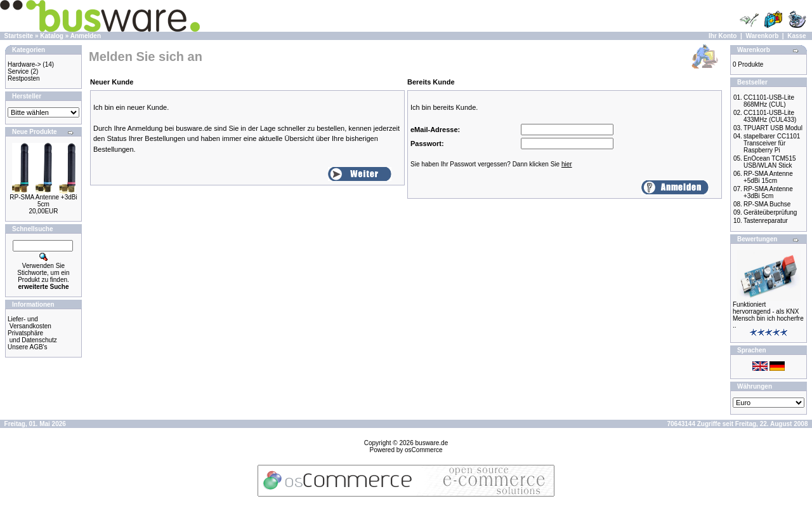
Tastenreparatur (766, 221)
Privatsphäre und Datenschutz (32, 337)
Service (18, 71)
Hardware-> (24, 64)
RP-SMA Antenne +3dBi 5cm (43, 201)
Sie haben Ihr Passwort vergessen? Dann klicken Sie (491, 164)
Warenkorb (762, 36)
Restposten (24, 78)
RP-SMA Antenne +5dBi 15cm (768, 177)
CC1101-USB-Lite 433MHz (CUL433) (770, 116)
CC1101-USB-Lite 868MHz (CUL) (769, 101)
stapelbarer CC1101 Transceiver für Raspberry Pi (772, 143)
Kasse (796, 36)
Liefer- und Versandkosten (29, 323)
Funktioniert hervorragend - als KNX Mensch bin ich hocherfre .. (768, 315)
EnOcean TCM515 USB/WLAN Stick (770, 162)
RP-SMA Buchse (767, 204)
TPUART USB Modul (773, 128)
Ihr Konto (723, 36)
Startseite (19, 36)
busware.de (432, 443)
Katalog (52, 36)
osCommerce (423, 450)
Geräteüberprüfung (770, 212)
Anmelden (86, 36)
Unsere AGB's (28, 347)
